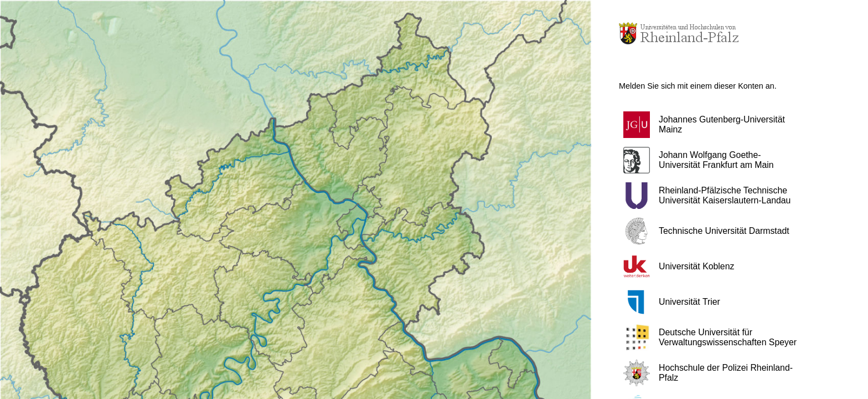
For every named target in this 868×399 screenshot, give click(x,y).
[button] (716, 125)
